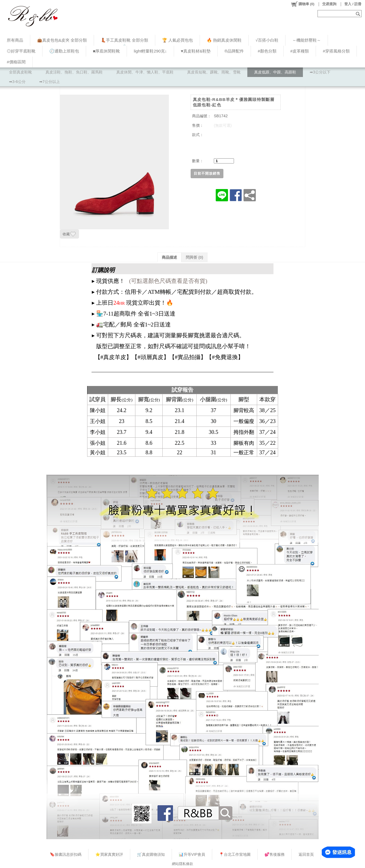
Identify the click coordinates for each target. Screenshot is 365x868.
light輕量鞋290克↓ (150, 51)
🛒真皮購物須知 (151, 854)
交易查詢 (329, 4)
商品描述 (169, 257)
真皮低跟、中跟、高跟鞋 (275, 72)
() (302, 4)
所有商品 (15, 40)
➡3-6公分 (17, 82)
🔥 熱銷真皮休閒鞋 (224, 40)
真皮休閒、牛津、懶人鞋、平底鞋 (145, 72)
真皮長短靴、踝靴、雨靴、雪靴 (214, 72)
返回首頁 (306, 854)
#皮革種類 (300, 51)
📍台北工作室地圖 (235, 854)
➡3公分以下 (320, 72)
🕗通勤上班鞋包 (64, 51)
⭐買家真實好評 (109, 854)
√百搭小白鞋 (267, 40)
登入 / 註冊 (353, 4)
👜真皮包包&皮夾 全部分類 (62, 40)
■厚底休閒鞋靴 (106, 51)
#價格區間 (16, 62)
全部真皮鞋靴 (20, 72)
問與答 (194, 257)
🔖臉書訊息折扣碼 (66, 854)
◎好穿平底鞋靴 (21, 51)
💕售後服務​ (275, 854)
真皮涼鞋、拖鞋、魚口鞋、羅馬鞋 (74, 72)
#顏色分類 (267, 51)
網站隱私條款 (182, 864)
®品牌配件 (234, 51)
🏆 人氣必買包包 (177, 40)
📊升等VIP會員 (192, 854)
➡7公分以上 (50, 82)
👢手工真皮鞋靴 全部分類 (124, 40)
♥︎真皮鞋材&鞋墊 (196, 51)
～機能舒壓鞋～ (307, 40)
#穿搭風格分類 (336, 51)
